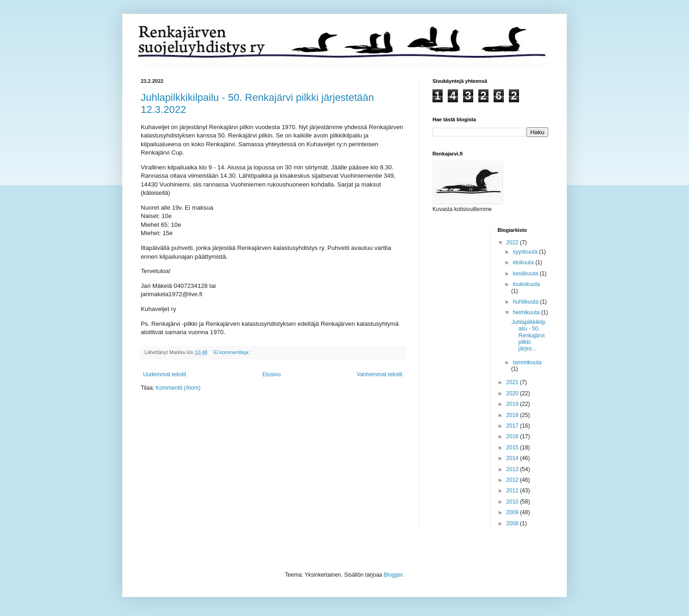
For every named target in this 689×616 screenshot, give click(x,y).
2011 (513, 491)
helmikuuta (527, 312)
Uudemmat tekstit (165, 374)
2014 (513, 458)
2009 (513, 512)
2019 (513, 404)
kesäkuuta (526, 274)
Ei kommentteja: (232, 352)
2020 (513, 393)
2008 (513, 523)
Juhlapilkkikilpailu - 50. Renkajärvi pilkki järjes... (528, 336)
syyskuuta (526, 252)
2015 (513, 448)
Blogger (393, 575)
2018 (513, 415)
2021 (513, 382)
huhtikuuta (526, 302)
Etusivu (272, 374)
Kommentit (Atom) (178, 388)
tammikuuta (527, 362)
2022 (513, 243)
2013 (513, 469)
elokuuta (524, 262)
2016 (513, 436)
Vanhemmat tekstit (380, 374)
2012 (513, 480)
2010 (513, 502)
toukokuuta (526, 284)
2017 (513, 426)
